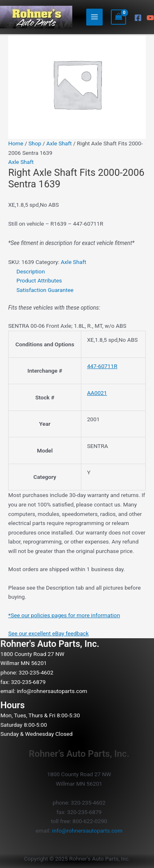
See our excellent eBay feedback (48, 633)
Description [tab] (31, 271)
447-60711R (102, 366)
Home (16, 143)
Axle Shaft (59, 143)
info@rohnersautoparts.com (52, 691)
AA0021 (97, 393)
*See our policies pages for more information (64, 615)
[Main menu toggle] (95, 17)
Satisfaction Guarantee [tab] (45, 290)
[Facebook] (138, 18)
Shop (35, 143)
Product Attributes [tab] (39, 280)
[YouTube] (150, 18)
